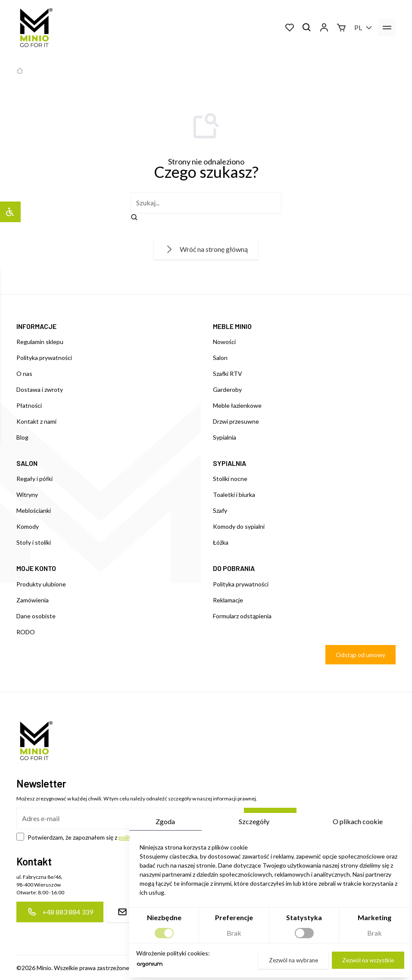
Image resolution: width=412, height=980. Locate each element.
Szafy (220, 510)
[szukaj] (206, 203)
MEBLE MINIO (232, 326)
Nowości (224, 342)
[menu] (387, 28)
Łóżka (221, 542)
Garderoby (227, 389)
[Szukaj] (307, 28)
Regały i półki (34, 479)
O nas (24, 374)
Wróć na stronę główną (206, 249)
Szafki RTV (228, 374)
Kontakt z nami (36, 421)
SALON (27, 463)
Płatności (29, 405)
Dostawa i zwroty (40, 389)
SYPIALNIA (229, 463)
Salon (220, 358)
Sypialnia (225, 437)
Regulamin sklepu (40, 342)
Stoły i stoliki (34, 542)
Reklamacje (228, 600)
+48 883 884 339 (60, 912)
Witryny (27, 495)
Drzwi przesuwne (236, 421)
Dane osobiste (36, 616)
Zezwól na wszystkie (367, 960)
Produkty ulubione (41, 584)
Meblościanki (34, 510)
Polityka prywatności (44, 358)
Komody (28, 526)
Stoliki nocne (230, 479)
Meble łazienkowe (237, 405)
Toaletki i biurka (234, 495)
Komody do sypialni (239, 526)
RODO (26, 632)
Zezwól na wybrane (293, 960)
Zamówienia (33, 600)
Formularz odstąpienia (242, 616)
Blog (22, 437)
